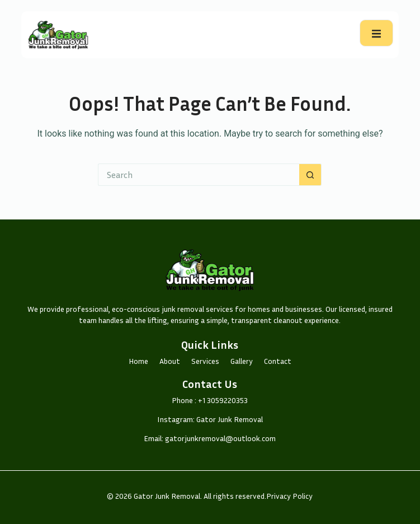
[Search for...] (199, 175)
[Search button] (310, 175)
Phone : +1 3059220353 (210, 400)
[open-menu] (376, 33)
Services (205, 361)
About (170, 361)
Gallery (242, 361)
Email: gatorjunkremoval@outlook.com (210, 438)
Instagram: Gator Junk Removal (210, 419)
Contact (278, 361)
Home (138, 361)
